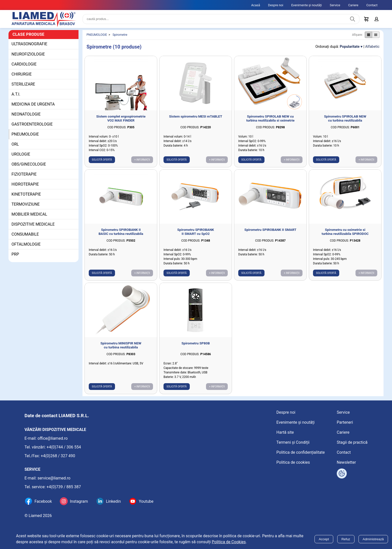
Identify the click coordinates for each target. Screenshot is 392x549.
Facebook (43, 501)
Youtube (146, 501)
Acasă (256, 5)
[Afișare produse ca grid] (368, 35)
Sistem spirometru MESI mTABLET (196, 116)
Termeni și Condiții (293, 442)
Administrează (373, 539)
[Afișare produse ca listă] (376, 35)
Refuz (346, 539)
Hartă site (285, 432)
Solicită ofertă (102, 160)
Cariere (353, 5)
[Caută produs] (352, 19)
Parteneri (345, 422)
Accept (324, 539)
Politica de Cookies (229, 542)
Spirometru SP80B (196, 343)
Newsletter (346, 462)
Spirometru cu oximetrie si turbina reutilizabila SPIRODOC (345, 232)
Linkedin (113, 501)
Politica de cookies (293, 462)
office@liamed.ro (53, 438)
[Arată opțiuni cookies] (342, 473)
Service (335, 5)
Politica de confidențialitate (301, 452)
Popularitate (350, 47)
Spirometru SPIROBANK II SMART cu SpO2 (196, 232)
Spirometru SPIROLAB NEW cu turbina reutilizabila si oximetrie (270, 118)
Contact (372, 5)
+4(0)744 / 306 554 (64, 447)
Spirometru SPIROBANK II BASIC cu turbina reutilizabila (121, 232)
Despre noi (276, 5)
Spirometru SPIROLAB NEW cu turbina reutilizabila (345, 118)
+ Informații (142, 160)
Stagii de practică (352, 442)
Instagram (79, 501)
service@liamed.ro (54, 478)
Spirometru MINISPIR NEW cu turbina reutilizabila (121, 345)
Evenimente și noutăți (306, 5)
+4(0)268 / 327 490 (58, 456)
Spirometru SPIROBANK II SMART (270, 230)
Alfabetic (372, 47)
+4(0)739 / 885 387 (64, 487)
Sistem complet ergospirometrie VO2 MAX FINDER (121, 118)
